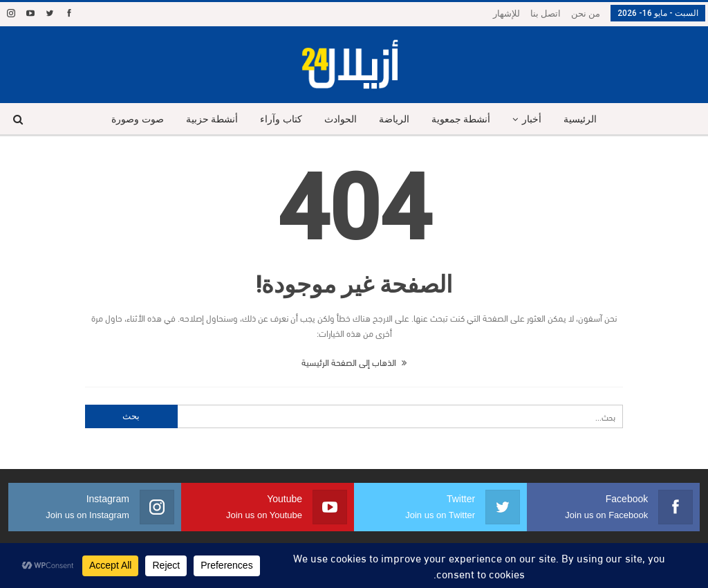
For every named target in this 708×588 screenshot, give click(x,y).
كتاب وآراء (278, 119)
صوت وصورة (131, 119)
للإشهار (506, 13)
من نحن (586, 13)
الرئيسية (588, 119)
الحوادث (339, 119)
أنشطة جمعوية (464, 119)
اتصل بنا (546, 13)
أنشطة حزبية (207, 119)
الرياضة (395, 119)
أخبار (537, 119)
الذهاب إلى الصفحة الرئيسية (354, 362)
